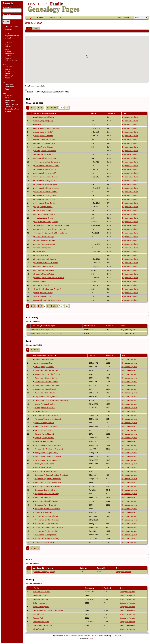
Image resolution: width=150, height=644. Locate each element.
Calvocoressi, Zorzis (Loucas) (45, 199)
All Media (8, 67)
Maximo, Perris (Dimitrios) (44, 468)
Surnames (9, 29)
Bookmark (128, 18)
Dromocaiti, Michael (42, 285)
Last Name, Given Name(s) (45, 113)
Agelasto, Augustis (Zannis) (44, 117)
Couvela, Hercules (41, 255)
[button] (87, 57)
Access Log (9, 96)
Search (8, 3)
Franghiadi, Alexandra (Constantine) (47, 300)
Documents (9, 71)
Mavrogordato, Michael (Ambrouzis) (48, 460)
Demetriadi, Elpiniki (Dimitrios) (45, 267)
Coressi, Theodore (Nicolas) (45, 244)
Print (119, 18)
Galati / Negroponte (40, 603)
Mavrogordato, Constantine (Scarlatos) (49, 449)
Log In (7, 33)
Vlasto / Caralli (39, 629)
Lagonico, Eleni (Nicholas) (44, 438)
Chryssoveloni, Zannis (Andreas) (46, 222)
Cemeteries (9, 84)
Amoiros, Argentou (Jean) (44, 121)
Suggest (36, 28)
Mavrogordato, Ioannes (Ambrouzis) (48, 456)
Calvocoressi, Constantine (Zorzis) (47, 166)
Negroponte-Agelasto (130, 117)
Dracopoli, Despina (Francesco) (46, 270)
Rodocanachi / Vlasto (41, 622)
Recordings (9, 76)
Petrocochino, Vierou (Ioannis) (46, 535)
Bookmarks (9, 102)
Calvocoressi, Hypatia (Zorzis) (45, 169)
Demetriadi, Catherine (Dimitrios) (46, 263)
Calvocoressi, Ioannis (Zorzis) (45, 173)
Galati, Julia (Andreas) (43, 430)
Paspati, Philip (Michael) (43, 512)
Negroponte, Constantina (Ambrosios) (48, 483)
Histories (8, 47)
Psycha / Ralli (38, 618)
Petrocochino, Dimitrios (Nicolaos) (47, 520)
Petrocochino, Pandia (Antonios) (46, 531)
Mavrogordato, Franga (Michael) (46, 453)
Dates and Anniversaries (10, 99)
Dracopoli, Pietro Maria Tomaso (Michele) (49, 278)
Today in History (11, 60)
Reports (8, 51)
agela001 (91, 639)
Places (7, 89)
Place (29, 28)
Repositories (9, 53)
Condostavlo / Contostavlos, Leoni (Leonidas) (51, 229)
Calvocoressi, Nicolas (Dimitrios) (46, 192)
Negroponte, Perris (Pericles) (45, 505)
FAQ (6, 45)
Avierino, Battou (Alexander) (44, 143)
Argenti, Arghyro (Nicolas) (44, 132)
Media (52, 18)
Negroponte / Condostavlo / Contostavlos (48, 610)
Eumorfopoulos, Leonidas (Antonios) (48, 289)
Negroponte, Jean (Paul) (44, 497)
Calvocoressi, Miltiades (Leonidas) (47, 188)
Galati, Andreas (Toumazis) (44, 423)
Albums (8, 69)
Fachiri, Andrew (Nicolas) (43, 293)
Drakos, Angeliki (40, 281)
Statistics (8, 58)
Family (37, 588)
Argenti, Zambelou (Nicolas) (44, 140)
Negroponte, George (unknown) (46, 490)
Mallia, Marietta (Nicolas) (44, 441)
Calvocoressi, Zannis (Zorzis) (45, 196)
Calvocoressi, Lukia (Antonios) (45, 181)
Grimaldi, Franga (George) (44, 434)
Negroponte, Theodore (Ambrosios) (47, 509)
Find (41, 18)
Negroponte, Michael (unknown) (46, 501)
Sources (8, 56)
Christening (90, 326)
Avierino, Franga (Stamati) (44, 147)
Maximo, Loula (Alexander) (44, 464)
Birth (94, 113)
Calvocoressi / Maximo (42, 592)
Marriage (90, 588)
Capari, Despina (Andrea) (44, 207)
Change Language (11, 104)
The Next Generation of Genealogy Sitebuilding (78, 636)
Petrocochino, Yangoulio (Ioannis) (47, 539)
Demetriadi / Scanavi (41, 596)
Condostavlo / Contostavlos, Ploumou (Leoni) (51, 233)
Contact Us (9, 107)
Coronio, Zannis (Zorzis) (43, 248)
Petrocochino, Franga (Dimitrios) (46, 524)
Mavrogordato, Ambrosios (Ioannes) (48, 445)
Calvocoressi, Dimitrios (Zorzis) (46, 378)
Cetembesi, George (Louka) (44, 214)
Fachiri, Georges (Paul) (43, 296)
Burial (83, 568)
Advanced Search (11, 27)
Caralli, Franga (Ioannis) (43, 211)
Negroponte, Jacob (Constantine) (47, 494)
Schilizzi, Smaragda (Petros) (44, 572)
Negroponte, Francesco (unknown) (47, 486)
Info (64, 18)
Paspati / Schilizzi (40, 614)
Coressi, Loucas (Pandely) (44, 237)
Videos (7, 78)
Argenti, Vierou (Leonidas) (44, 136)
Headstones (9, 87)
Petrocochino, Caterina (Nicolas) (46, 516)
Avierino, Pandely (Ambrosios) (45, 151)
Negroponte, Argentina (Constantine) (48, 479)
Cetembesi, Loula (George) (44, 218)
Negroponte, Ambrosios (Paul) (46, 471)
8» (48, 108)
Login (30, 18)
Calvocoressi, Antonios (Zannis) (46, 158)
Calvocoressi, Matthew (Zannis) (46, 184)
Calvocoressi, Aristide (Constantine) (47, 162)
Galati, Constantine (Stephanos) (46, 426)
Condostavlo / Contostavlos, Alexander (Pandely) (52, 225)
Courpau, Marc (40, 252)
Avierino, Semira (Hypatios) (44, 154)
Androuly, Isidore (40, 125)
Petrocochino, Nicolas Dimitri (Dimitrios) (49, 527)
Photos (7, 73)
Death (92, 356)
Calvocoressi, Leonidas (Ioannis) (46, 177)
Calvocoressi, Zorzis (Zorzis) (45, 203)
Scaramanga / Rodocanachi (44, 625)
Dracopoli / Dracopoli (41, 599)
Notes (7, 49)
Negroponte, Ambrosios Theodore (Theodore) (51, 475)
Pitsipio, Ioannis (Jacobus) (44, 542)
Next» (54, 108)
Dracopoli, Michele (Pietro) (44, 274)
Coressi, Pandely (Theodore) (45, 240)
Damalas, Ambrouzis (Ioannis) (45, 259)
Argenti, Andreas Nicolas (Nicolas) (47, 128)
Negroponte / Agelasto (41, 607)
